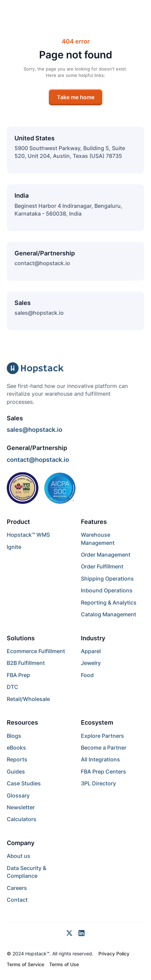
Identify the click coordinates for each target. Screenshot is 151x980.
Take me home (76, 97)
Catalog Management (109, 614)
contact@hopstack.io (42, 263)
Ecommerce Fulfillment (36, 651)
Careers (17, 888)
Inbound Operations (107, 591)
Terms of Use (64, 964)
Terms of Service (25, 964)
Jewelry (91, 663)
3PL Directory (98, 783)
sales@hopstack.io (39, 313)
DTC (12, 687)
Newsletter (21, 807)
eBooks (16, 748)
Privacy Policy (114, 954)
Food (87, 675)
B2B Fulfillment (26, 663)
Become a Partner (104, 748)
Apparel (91, 651)
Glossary (18, 796)
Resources (22, 722)
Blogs (14, 736)
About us (19, 856)
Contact (17, 900)
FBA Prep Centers (103, 772)
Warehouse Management (98, 539)
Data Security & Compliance (26, 872)
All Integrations (100, 760)
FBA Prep (18, 675)
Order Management (106, 555)
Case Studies (24, 783)
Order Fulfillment (102, 567)
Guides (16, 772)
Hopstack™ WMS (28, 535)
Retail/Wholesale (28, 699)
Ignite (14, 547)
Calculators (22, 819)
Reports (17, 760)
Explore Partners (102, 736)
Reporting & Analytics (109, 603)
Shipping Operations (107, 579)
